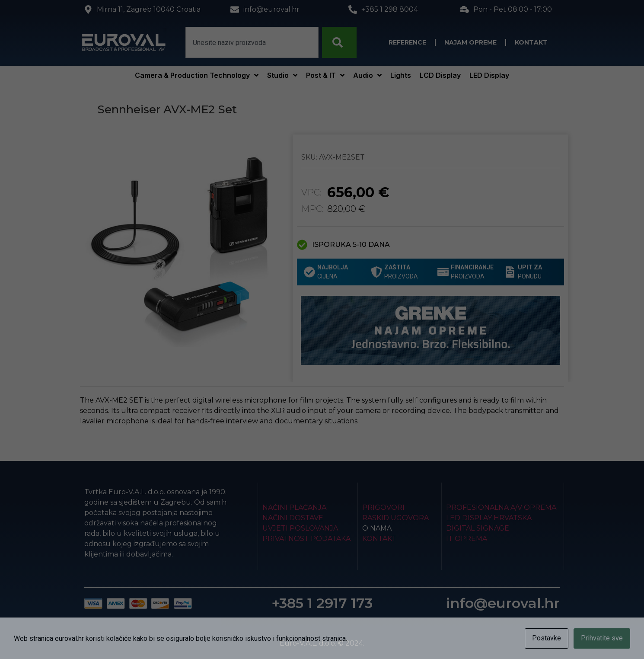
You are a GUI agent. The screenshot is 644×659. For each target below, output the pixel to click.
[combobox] (252, 42)
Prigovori (383, 507)
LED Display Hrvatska (489, 518)
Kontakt (531, 42)
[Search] (339, 42)
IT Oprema (467, 539)
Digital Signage (478, 528)
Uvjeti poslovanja (300, 528)
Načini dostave (293, 518)
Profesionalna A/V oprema (501, 507)
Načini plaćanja (294, 507)
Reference (407, 42)
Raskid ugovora (395, 518)
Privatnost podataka (306, 539)
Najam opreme (470, 42)
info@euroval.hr (503, 603)
